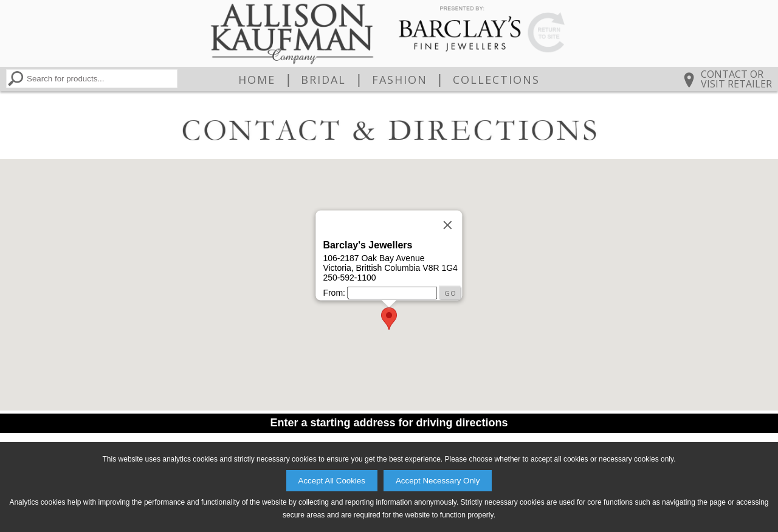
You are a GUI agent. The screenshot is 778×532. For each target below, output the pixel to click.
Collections (496, 80)
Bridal (323, 80)
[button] (389, 319)
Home (257, 80)
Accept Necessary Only (438, 481)
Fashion (400, 80)
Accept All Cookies (332, 481)
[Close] (448, 225)
